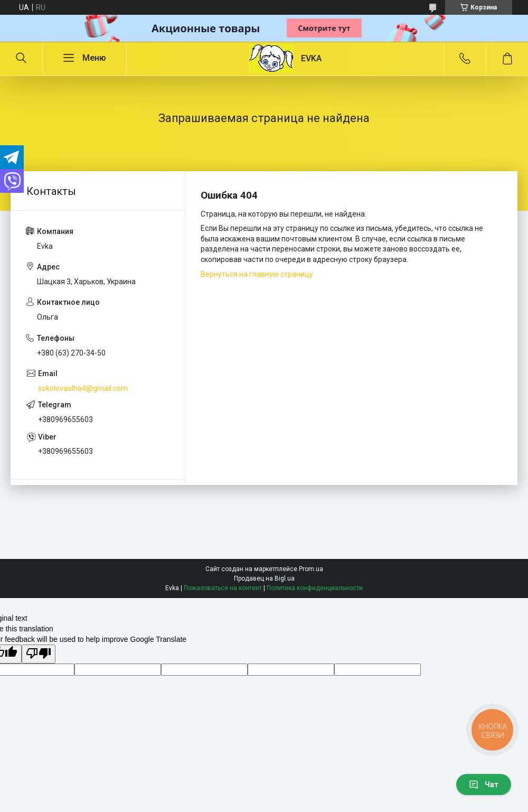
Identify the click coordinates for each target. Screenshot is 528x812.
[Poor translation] (39, 654)
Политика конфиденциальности (315, 588)
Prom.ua (311, 569)
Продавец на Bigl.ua (264, 578)
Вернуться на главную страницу (257, 274)
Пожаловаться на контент (223, 588)
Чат (484, 785)
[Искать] (21, 59)
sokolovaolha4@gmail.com (83, 388)
